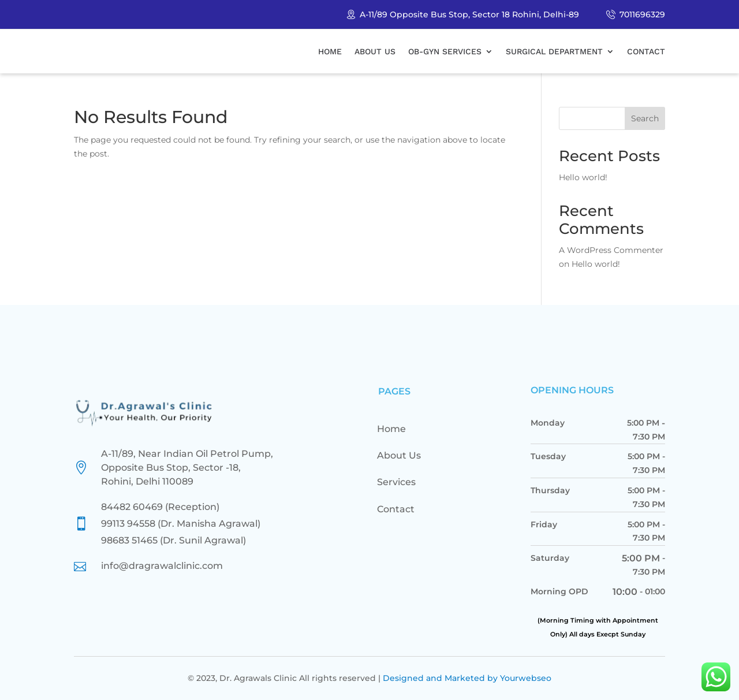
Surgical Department (554, 51)
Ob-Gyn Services (445, 51)
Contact (646, 51)
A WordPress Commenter (611, 250)
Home (330, 51)
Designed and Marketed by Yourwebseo (467, 678)
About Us (375, 51)
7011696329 (642, 14)
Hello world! (583, 177)
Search (645, 118)
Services (396, 482)
